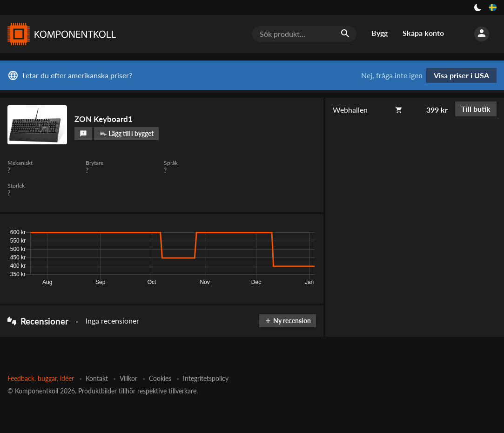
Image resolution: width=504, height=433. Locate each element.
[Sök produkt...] (304, 34)
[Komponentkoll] (60, 34)
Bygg (380, 33)
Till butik (476, 109)
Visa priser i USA (461, 75)
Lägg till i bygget (127, 133)
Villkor (128, 378)
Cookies (160, 378)
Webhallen (350, 110)
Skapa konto (423, 33)
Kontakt (97, 378)
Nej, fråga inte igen (392, 75)
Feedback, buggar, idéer (41, 378)
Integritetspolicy (206, 378)
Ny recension (288, 321)
